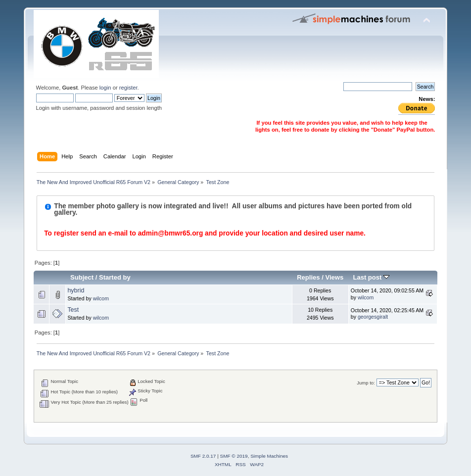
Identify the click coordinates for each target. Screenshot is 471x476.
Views (334, 277)
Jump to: (366, 383)
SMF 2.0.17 (203, 456)
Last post (371, 277)
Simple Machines (269, 456)
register (128, 88)
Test (73, 310)
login (105, 88)
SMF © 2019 (234, 456)
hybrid (76, 290)
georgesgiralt (373, 317)
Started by (115, 277)
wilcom (101, 298)
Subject (82, 277)
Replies (308, 277)
